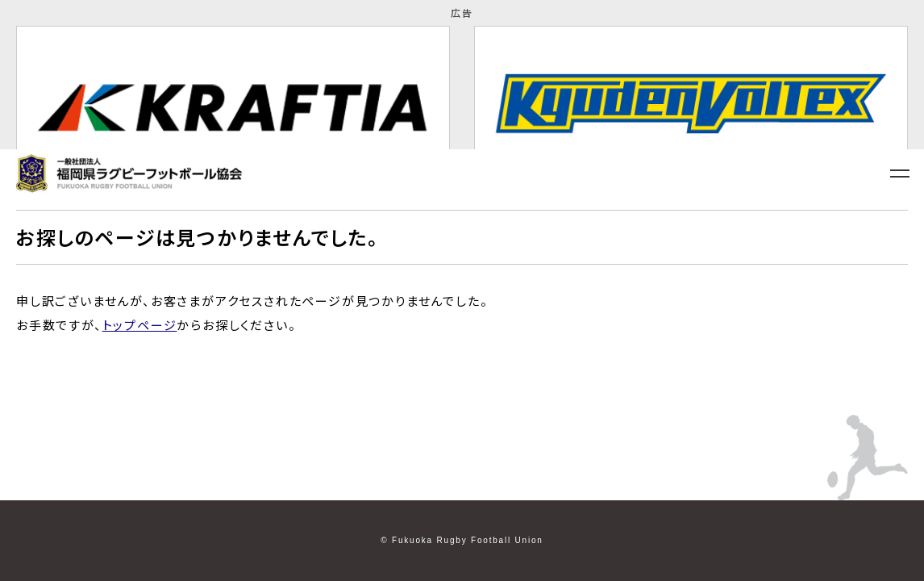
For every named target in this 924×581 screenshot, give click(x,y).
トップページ (140, 325)
